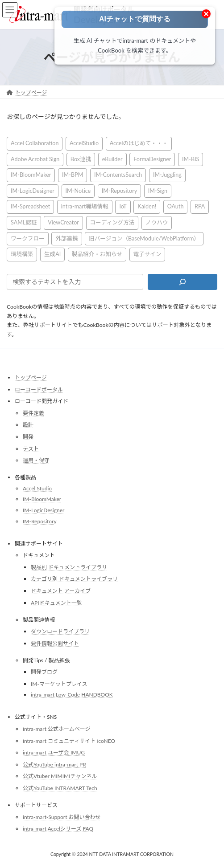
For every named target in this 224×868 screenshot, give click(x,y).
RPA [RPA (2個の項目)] (200, 207)
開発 (28, 437)
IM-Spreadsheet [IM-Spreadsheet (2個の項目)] (30, 207)
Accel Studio (37, 488)
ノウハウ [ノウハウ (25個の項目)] (157, 222)
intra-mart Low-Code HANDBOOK (72, 695)
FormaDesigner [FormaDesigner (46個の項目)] (152, 159)
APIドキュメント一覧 (56, 603)
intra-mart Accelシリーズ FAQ (58, 829)
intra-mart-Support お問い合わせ (62, 817)
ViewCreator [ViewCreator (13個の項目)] (63, 222)
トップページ (31, 377)
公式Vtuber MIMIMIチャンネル (60, 776)
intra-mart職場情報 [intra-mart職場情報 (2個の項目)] (85, 207)
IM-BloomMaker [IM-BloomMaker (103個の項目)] (31, 175)
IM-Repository (40, 521)
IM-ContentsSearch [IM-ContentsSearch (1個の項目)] (118, 175)
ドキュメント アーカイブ (61, 591)
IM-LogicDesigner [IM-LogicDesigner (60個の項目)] (33, 191)
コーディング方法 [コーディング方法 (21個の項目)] (112, 222)
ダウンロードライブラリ (60, 631)
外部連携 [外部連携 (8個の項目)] (66, 238)
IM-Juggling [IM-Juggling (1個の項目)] (167, 175)
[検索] (183, 282)
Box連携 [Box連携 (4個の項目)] (81, 159)
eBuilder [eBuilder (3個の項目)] (112, 159)
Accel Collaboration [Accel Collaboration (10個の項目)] (35, 143)
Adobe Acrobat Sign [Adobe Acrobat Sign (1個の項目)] (35, 159)
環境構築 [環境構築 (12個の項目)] (22, 254)
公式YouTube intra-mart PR (54, 764)
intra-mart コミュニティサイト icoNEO (69, 741)
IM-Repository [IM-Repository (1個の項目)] (119, 191)
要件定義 (33, 413)
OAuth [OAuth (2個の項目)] (176, 207)
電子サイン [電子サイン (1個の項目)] (147, 254)
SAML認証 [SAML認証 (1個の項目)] (24, 222)
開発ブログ (44, 672)
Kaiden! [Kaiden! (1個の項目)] (147, 207)
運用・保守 (36, 460)
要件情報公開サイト (55, 643)
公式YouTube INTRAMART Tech (60, 788)
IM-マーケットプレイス (59, 684)
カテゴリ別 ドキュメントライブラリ (74, 579)
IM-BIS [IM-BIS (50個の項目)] (191, 159)
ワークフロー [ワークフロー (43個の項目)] (28, 238)
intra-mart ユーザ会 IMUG (54, 752)
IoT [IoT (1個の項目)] (123, 207)
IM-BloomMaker (42, 499)
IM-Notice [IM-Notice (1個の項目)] (78, 191)
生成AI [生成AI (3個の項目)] (52, 254)
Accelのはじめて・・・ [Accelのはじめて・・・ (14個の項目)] (139, 143)
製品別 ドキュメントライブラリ (69, 567)
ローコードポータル (39, 389)
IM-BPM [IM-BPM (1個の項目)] (73, 175)
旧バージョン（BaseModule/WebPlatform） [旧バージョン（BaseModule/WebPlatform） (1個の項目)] (144, 238)
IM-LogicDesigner (44, 510)
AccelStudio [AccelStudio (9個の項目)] (84, 143)
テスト (31, 449)
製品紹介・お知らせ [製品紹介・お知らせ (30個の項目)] (97, 254)
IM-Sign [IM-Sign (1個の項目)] (158, 191)
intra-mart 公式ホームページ (56, 729)
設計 (28, 425)
